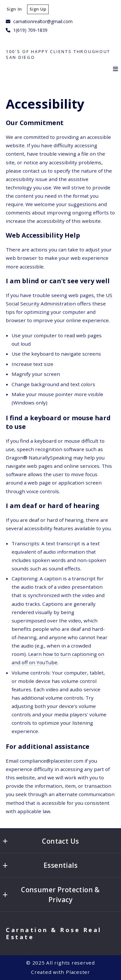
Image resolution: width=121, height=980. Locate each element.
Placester (78, 972)
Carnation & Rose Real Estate (55, 934)
